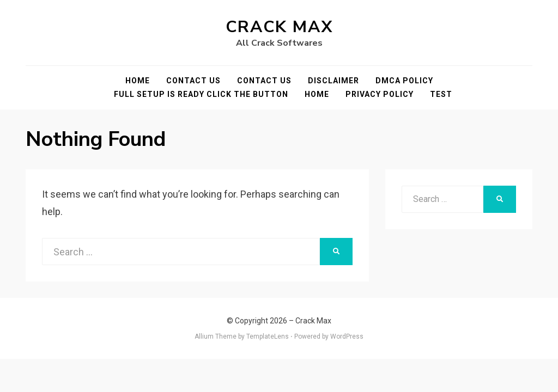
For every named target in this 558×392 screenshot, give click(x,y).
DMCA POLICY (404, 81)
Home (138, 81)
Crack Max (279, 27)
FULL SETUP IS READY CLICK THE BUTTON (201, 94)
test (441, 94)
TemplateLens (268, 336)
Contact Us (193, 81)
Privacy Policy (380, 94)
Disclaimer (333, 81)
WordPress (347, 336)
